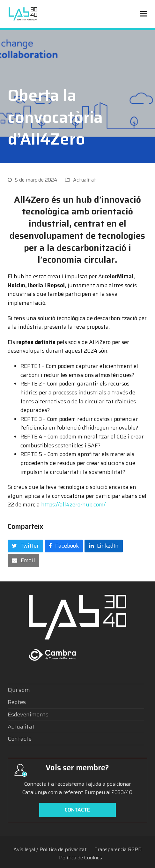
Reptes (17, 702)
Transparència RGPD (118, 849)
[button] (144, 14)
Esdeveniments (28, 715)
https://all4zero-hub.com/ (73, 505)
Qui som (19, 690)
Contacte (20, 739)
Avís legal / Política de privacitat (50, 849)
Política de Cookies (81, 858)
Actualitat (85, 180)
